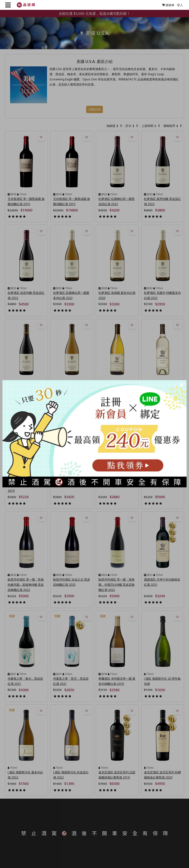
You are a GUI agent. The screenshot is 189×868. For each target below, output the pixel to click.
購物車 (168, 5)
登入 (180, 5)
